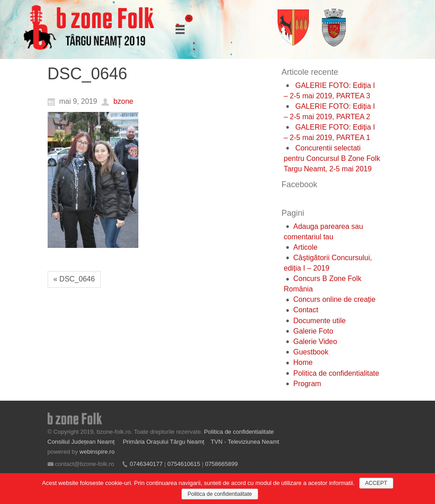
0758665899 (221, 464)
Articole (305, 247)
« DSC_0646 (74, 279)
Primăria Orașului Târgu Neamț (164, 442)
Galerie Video (315, 342)
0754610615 (184, 464)
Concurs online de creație (335, 299)
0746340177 (146, 464)
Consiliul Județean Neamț (82, 442)
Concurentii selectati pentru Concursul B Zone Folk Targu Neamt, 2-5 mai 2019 (332, 158)
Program (307, 384)
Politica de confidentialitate (336, 373)
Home (303, 362)
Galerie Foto (313, 331)
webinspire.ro (97, 452)
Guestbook (311, 352)
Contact (306, 310)
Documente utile (320, 321)
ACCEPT (376, 483)
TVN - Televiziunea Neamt (245, 442)
